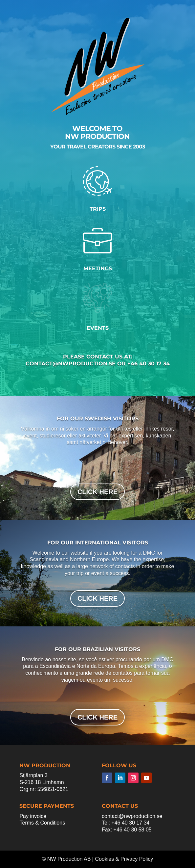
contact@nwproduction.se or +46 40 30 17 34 (98, 364)
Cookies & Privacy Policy (124, 859)
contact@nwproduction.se (132, 816)
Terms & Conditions (42, 823)
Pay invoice (33, 816)
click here (97, 492)
